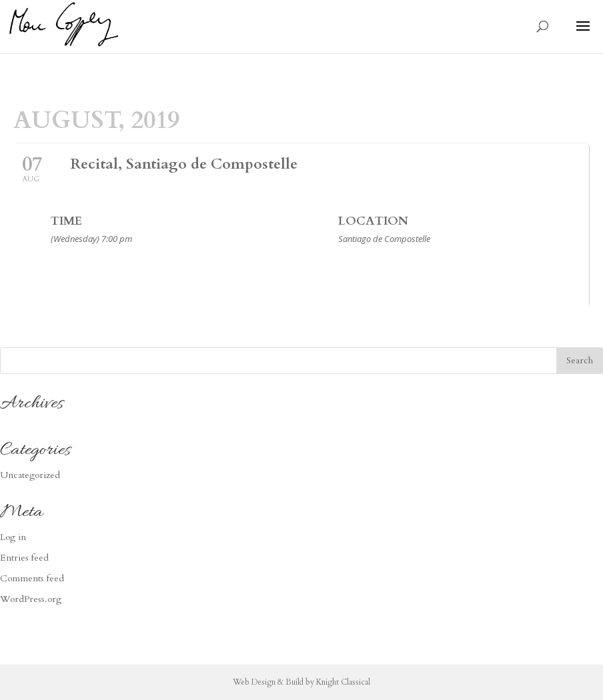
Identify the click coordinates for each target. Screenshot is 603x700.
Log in (13, 537)
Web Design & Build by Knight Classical (301, 682)
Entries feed (24, 558)
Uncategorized (30, 475)
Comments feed (32, 578)
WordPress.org (31, 599)
